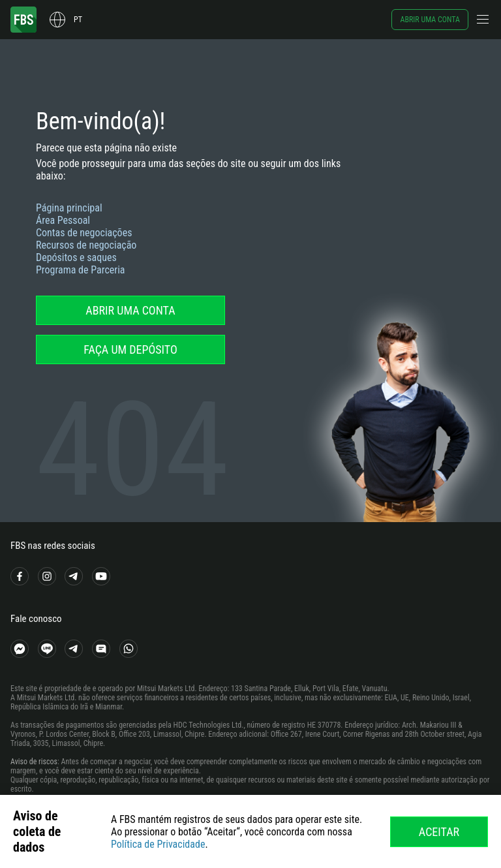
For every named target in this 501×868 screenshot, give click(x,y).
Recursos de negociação (86, 245)
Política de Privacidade (158, 844)
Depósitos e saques (76, 257)
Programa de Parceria (81, 270)
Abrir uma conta (430, 20)
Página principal (69, 208)
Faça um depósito (130, 349)
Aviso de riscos (34, 762)
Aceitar (439, 832)
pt (78, 20)
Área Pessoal (63, 220)
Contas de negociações (84, 233)
